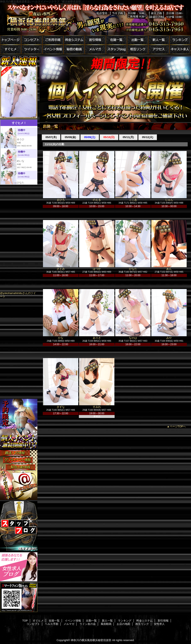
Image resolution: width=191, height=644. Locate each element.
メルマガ (95, 49)
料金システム (74, 40)
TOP (25, 621)
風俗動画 (106, 624)
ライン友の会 (88, 624)
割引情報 (95, 40)
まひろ (61, 200)
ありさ (97, 338)
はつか (97, 269)
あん (169, 269)
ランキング (180, 40)
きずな (61, 407)
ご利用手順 (53, 40)
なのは (133, 338)
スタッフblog (116, 49)
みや (169, 338)
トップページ (11, 40)
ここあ (133, 200)
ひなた (133, 269)
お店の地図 (123, 624)
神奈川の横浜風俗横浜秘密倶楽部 (91, 640)
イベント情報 (53, 49)
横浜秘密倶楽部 (95, 19)
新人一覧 (159, 40)
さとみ (61, 269)
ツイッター (32, 49)
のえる (97, 200)
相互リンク (138, 49)
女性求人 (159, 624)
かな (61, 338)
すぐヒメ (11, 49)
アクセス (159, 49)
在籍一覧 (116, 40)
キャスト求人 (180, 49)
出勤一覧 (138, 40)
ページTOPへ (178, 426)
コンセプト (32, 40)
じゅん (169, 200)
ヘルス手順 (52, 624)
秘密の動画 (74, 49)
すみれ (97, 407)
